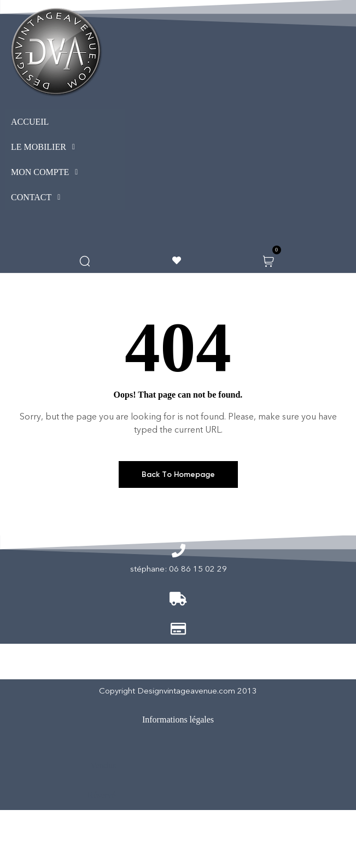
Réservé (102, 795)
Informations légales (178, 720)
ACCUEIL (30, 122)
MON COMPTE (47, 172)
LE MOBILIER (46, 147)
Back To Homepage (178, 474)
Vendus (103, 765)
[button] (65, 147)
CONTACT (39, 197)
